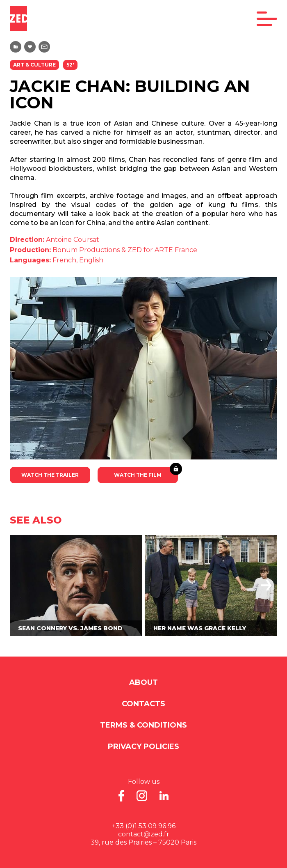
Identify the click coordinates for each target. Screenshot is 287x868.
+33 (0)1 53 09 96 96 (144, 826)
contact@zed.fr (144, 834)
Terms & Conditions (143, 725)
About (143, 682)
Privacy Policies (143, 746)
